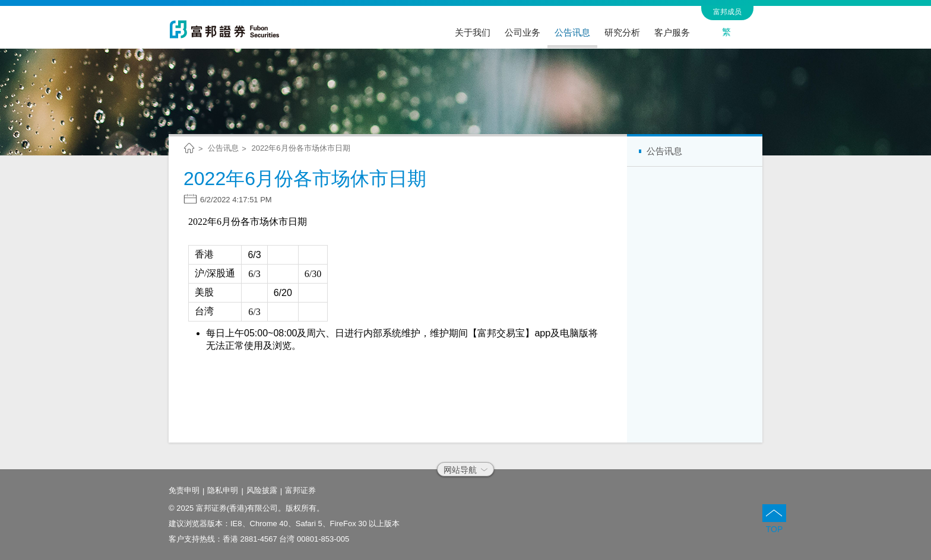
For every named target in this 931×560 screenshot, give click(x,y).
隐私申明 (223, 490)
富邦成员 (727, 12)
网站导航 (466, 470)
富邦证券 (300, 490)
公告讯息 (223, 148)
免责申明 (184, 490)
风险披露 (262, 490)
